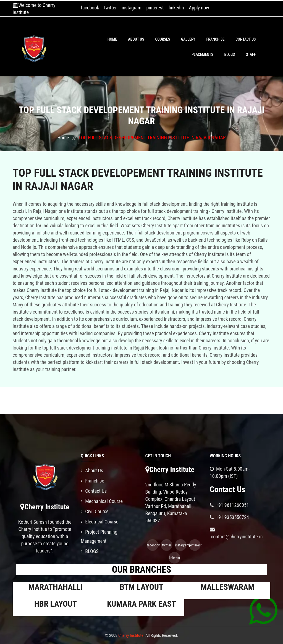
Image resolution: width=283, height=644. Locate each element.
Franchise (216, 39)
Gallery (188, 39)
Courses (163, 39)
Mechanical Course (102, 501)
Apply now (199, 8)
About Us (136, 39)
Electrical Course (99, 522)
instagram (131, 8)
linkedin (176, 8)
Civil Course (95, 511)
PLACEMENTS (202, 54)
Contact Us (246, 39)
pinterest (155, 8)
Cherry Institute (131, 635)
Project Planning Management (99, 536)
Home (112, 39)
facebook (90, 8)
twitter (111, 8)
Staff (251, 54)
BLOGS (230, 54)
